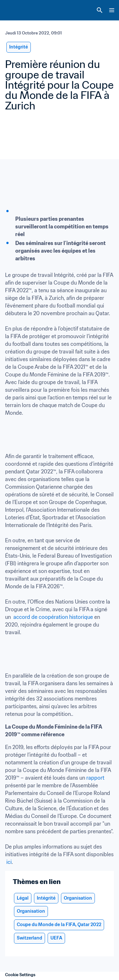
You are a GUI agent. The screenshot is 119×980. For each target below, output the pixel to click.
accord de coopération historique (53, 617)
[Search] (100, 10)
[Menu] (112, 10)
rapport (95, 778)
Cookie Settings (20, 975)
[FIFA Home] (17, 10)
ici (9, 862)
